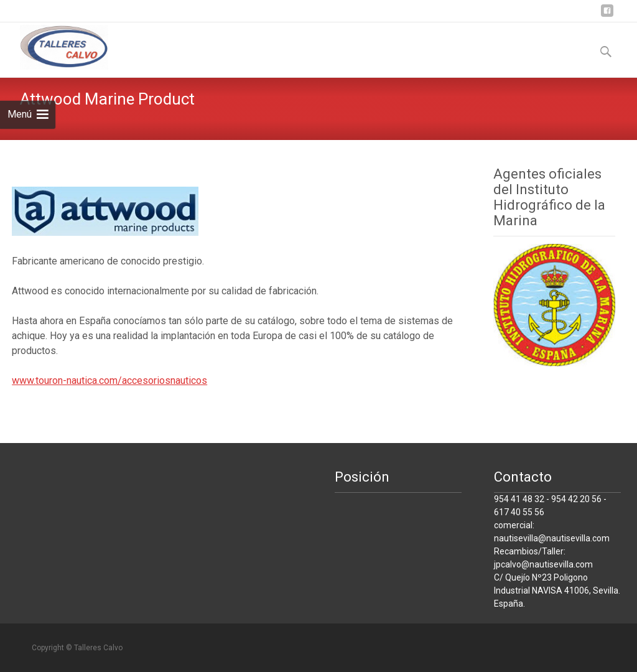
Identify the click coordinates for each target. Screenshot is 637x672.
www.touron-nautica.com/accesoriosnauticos (109, 380)
